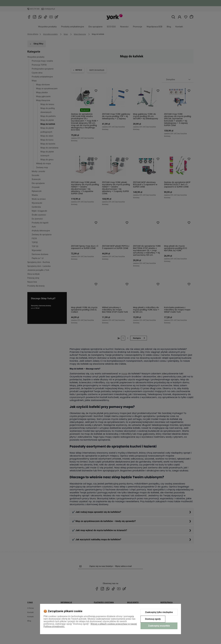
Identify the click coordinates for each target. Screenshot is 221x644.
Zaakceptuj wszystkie (159, 626)
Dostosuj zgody (153, 619)
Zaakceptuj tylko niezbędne (159, 612)
